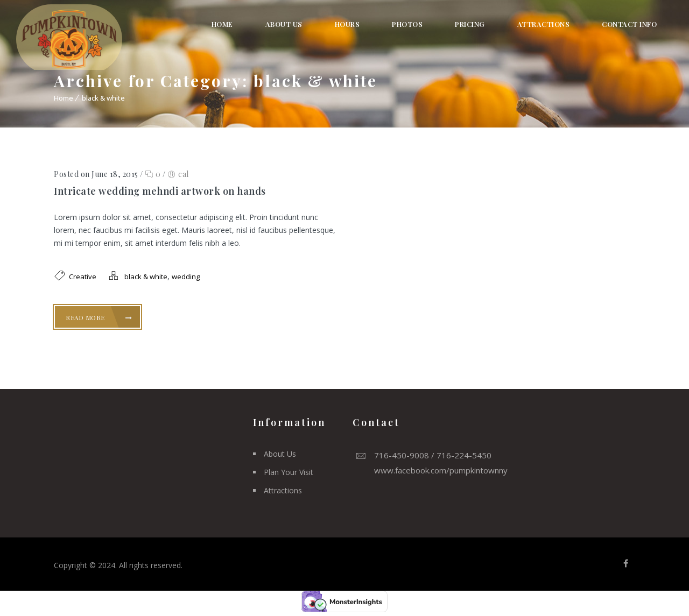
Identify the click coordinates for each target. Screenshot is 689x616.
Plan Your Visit (289, 472)
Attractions (544, 24)
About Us (284, 24)
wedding (186, 277)
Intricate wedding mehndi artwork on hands (160, 191)
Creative (83, 277)
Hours (347, 24)
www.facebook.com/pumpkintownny (441, 470)
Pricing (470, 24)
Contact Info (629, 24)
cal (184, 174)
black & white (103, 98)
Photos (407, 24)
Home (222, 24)
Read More (99, 317)
